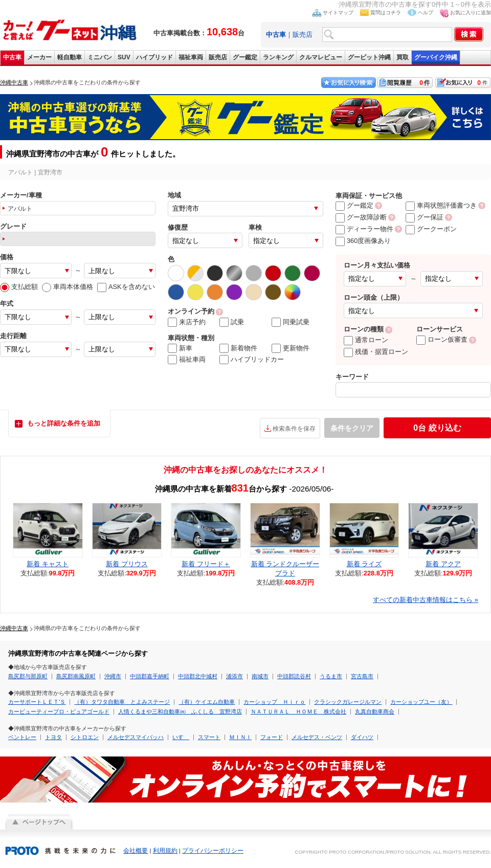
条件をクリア (352, 428)
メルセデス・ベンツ (317, 737)
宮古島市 (362, 676)
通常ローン (366, 340)
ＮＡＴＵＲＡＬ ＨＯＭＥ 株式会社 (298, 711)
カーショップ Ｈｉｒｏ (274, 702)
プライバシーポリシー (213, 851)
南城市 (260, 676)
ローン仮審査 (442, 339)
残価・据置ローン (376, 352)
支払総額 (19, 287)
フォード (272, 737)
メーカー (39, 57)
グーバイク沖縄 (436, 57)
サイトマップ (338, 13)
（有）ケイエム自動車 (207, 702)
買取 (403, 57)
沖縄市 (113, 676)
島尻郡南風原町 (76, 676)
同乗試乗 (291, 322)
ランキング (278, 57)
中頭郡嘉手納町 (150, 676)
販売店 (303, 35)
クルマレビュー (321, 57)
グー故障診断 (361, 217)
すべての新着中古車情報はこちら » (426, 600)
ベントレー (22, 737)
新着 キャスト (48, 564)
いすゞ (181, 737)
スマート (209, 737)
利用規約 (165, 851)
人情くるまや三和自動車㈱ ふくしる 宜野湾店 (180, 711)
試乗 (232, 322)
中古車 (12, 57)
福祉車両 (191, 57)
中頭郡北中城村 (198, 676)
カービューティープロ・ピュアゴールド (59, 711)
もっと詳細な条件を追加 (64, 423)
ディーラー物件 (364, 229)
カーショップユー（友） (421, 702)
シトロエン (85, 737)
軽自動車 (70, 57)
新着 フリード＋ (206, 564)
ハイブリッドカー (252, 360)
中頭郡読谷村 (294, 676)
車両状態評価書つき (441, 205)
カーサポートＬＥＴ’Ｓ (37, 702)
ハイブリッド (154, 57)
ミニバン (100, 57)
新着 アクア (443, 564)
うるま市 (331, 676)
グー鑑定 (245, 57)
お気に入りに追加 (471, 13)
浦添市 (235, 676)
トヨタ (53, 737)
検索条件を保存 (294, 429)
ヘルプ (426, 13)
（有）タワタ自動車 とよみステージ (122, 702)
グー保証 (425, 217)
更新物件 (291, 348)
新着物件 (238, 348)
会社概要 (136, 851)
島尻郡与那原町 (28, 676)
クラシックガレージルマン (348, 702)
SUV (124, 57)
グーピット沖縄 (369, 57)
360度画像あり (363, 241)
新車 (180, 348)
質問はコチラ (386, 13)
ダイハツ (362, 737)
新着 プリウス (127, 564)
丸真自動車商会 (375, 711)
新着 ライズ (364, 564)
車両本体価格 (68, 287)
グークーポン (431, 229)
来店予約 (187, 322)
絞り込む (437, 428)
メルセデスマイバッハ (136, 737)
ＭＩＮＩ (240, 737)
